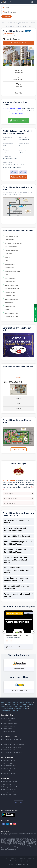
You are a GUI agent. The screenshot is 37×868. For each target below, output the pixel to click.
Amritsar (16, 702)
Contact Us (22, 859)
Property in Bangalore (9, 768)
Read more (19, 802)
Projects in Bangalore (9, 726)
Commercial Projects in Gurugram (12, 739)
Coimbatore (29, 702)
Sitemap (17, 861)
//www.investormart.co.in (21, 864)
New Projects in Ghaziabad (10, 795)
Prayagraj (9, 706)
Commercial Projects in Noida (11, 742)
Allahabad (9, 702)
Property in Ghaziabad (9, 773)
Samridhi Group (9, 34)
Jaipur (3, 704)
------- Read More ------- (19, 114)
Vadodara (18, 708)
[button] (33, 631)
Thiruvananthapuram (8, 708)
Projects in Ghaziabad (9, 731)
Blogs (24, 861)
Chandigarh (15, 710)
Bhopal (22, 702)
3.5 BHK (19, 409)
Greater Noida (11, 22)
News (30, 861)
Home (4, 22)
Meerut (19, 704)
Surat (26, 706)
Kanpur (8, 704)
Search (7, 17)
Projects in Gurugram (9, 718)
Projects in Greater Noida (10, 723)
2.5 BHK (19, 399)
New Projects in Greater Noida (11, 787)
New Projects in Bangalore (10, 789)
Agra (3, 702)
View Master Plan (19, 449)
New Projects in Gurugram (10, 782)
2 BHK (18, 372)
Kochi (14, 704)
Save (23, 172)
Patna (3, 706)
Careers (30, 859)
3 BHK (18, 404)
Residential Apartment (15, 613)
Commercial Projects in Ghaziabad (12, 752)
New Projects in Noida (9, 784)
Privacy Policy (8, 861)
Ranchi (21, 706)
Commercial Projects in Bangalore (12, 747)
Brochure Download (20, 120)
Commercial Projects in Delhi (11, 750)
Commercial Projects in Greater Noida (13, 745)
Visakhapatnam (6, 710)
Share (14, 172)
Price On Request (12, 39)
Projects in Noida (7, 721)
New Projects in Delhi (9, 792)
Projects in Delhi (7, 729)
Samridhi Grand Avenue (12, 109)
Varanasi (25, 708)
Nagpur (25, 704)
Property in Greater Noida (10, 766)
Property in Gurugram (9, 760)
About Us (13, 859)
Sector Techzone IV (23, 22)
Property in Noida (8, 763)
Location (13, 2)
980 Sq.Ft (19, 377)
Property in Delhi (7, 771)
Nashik (31, 704)
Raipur (16, 706)
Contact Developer (18, 43)
